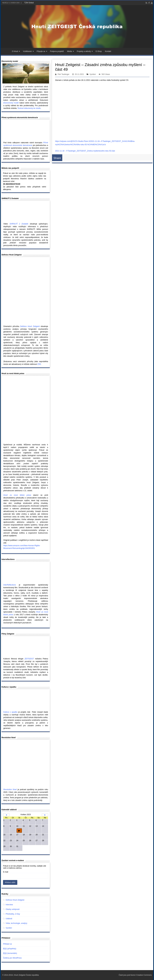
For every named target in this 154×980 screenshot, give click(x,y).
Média (70, 51)
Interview (9, 905)
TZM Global (29, 3)
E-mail (6, 872)
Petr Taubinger (63, 74)
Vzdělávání (27, 51)
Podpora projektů (57, 51)
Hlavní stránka (6, 51)
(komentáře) (10, 953)
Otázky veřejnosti (13, 909)
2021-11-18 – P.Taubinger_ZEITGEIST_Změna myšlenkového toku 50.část (85, 151)
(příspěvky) (10, 949)
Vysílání (93, 74)
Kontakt (108, 51)
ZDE (39, 364)
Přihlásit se (7, 944)
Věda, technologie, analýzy (16, 923)
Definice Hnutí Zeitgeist (15, 900)
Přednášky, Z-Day (13, 914)
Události (9, 919)
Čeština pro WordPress (12, 958)
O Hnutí (15, 51)
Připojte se (41, 51)
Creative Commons (144, 975)
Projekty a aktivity (84, 51)
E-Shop (99, 51)
